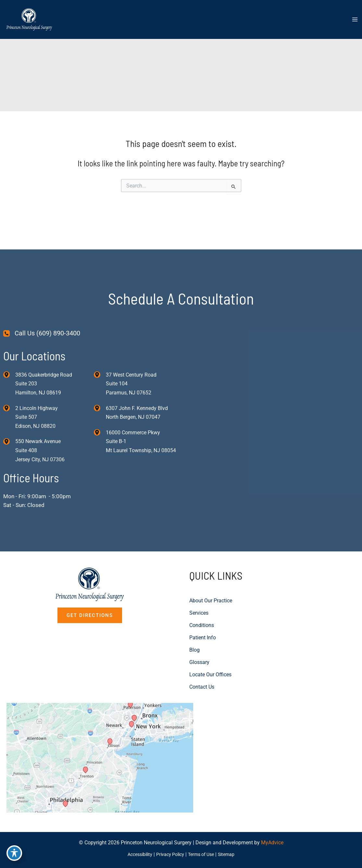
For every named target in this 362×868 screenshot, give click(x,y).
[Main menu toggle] (355, 21)
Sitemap (231, 854)
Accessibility (137, 854)
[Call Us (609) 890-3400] (42, 303)
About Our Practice (211, 572)
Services (199, 584)
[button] (90, 587)
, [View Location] (37, 388)
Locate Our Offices (210, 646)
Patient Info (203, 609)
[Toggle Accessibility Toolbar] (14, 854)
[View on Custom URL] (119, 743)
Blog (194, 621)
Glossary (199, 633)
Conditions (202, 596)
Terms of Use (203, 854)
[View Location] (9, 344)
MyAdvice (272, 843)
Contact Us (202, 658)
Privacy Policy (170, 854)
